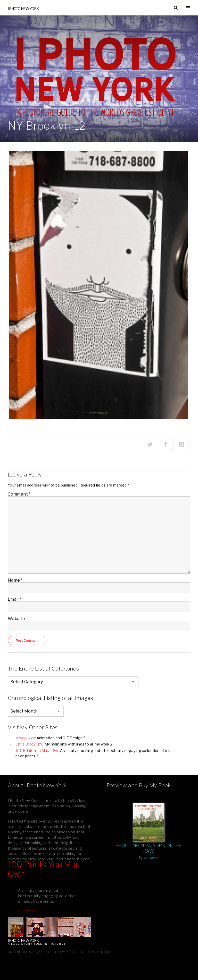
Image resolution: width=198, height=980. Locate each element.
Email (15, 599)
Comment (19, 494)
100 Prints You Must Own (37, 751)
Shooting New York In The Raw (149, 848)
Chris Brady (151, 858)
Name (15, 580)
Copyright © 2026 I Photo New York (42, 952)
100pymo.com (27, 911)
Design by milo (95, 952)
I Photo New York (23, 9)
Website (16, 619)
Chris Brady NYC (30, 744)
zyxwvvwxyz (26, 738)
